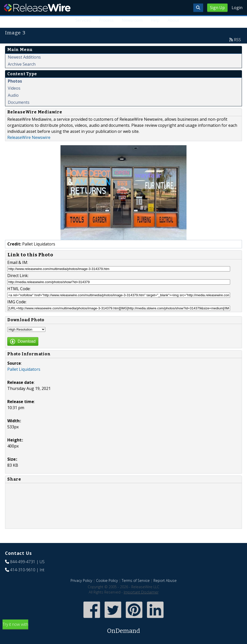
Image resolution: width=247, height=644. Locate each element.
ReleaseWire (37, 8)
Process (106, 20)
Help (155, 20)
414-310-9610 (23, 570)
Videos (14, 88)
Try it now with (124, 628)
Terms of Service (136, 580)
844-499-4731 (23, 562)
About (173, 20)
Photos (15, 81)
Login (237, 8)
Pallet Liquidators (24, 369)
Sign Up (217, 8)
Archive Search (22, 64)
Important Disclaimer (141, 592)
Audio (13, 95)
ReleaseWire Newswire (29, 137)
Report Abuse (165, 580)
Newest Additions (24, 57)
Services (83, 20)
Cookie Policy (107, 580)
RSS (237, 40)
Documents (19, 102)
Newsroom (132, 20)
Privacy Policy (81, 580)
